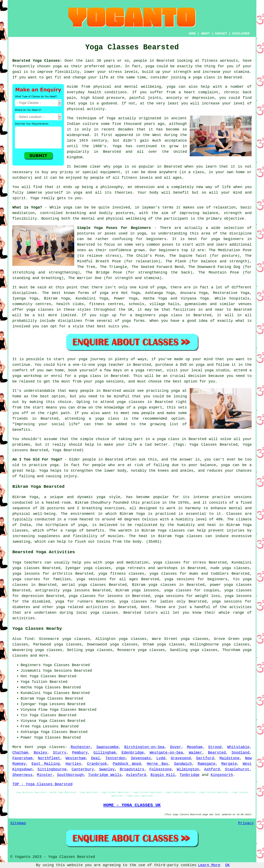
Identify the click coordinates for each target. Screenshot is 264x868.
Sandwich (183, 764)
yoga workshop (27, 376)
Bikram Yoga (57, 298)
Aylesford (136, 775)
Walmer (195, 753)
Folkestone (160, 769)
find (29, 639)
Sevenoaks (141, 758)
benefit (181, 193)
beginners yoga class (159, 315)
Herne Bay (157, 764)
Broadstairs (132, 769)
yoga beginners (227, 239)
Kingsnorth (222, 775)
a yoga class (202, 77)
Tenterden (115, 758)
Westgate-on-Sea (166, 753)
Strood (215, 747)
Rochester (81, 747)
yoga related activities (82, 607)
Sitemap (18, 823)
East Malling (46, 764)
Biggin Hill (163, 775)
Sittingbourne (52, 769)
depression (203, 98)
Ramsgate (206, 764)
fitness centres (106, 304)
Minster (45, 775)
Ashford (212, 769)
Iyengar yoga (79, 568)
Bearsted (217, 753)
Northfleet (49, 758)
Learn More (209, 865)
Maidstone (229, 758)
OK (227, 865)
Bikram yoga (145, 585)
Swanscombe (107, 747)
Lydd (161, 758)
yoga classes (51, 747)
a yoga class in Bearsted (179, 439)
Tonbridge (189, 775)
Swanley (107, 769)
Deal (96, 758)
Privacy (246, 823)
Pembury (80, 753)
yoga (57, 66)
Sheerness (22, 775)
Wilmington (188, 769)
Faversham (22, 758)
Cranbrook (97, 764)
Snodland (240, 753)
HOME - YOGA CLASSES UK (132, 805)
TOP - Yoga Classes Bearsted (42, 784)
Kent (145, 607)
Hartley (73, 764)
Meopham (195, 747)
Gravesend (181, 758)
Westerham (76, 758)
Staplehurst (237, 769)
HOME (192, 34)
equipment (110, 172)
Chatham (20, 753)
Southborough (70, 775)
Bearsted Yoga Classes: (37, 61)
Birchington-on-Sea (144, 747)
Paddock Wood (127, 764)
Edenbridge (133, 753)
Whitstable (238, 747)
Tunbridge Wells (105, 775)
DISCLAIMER (241, 34)
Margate (229, 764)
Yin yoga (242, 579)
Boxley (41, 753)
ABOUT (205, 34)
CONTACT (221, 34)
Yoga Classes (56, 665)
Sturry (60, 753)
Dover (176, 747)
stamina (242, 72)
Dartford (205, 758)
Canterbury (83, 769)
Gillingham (105, 753)
